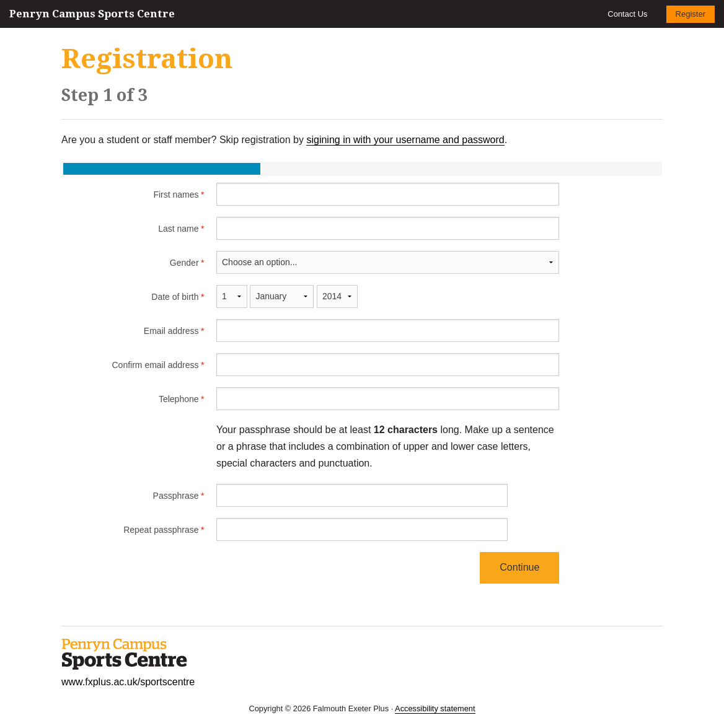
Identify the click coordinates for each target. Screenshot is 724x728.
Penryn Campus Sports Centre (92, 14)
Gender (184, 263)
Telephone (178, 399)
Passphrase (175, 496)
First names (175, 195)
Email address (171, 331)
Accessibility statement (435, 708)
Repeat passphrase (161, 530)
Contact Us (627, 14)
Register (691, 14)
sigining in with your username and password (405, 140)
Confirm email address (155, 365)
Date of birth (174, 297)
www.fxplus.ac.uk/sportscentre (128, 682)
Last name (178, 229)
